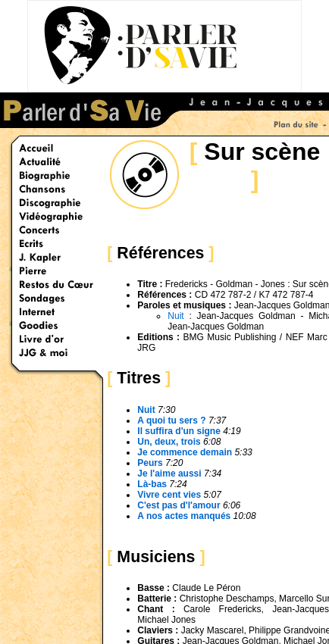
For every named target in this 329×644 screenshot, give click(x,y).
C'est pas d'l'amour (179, 505)
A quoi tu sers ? (171, 420)
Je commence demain (186, 452)
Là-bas (152, 484)
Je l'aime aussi (169, 474)
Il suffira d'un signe (179, 431)
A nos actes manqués (185, 516)
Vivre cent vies (169, 495)
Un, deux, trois (170, 442)
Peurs (150, 463)
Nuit (175, 316)
